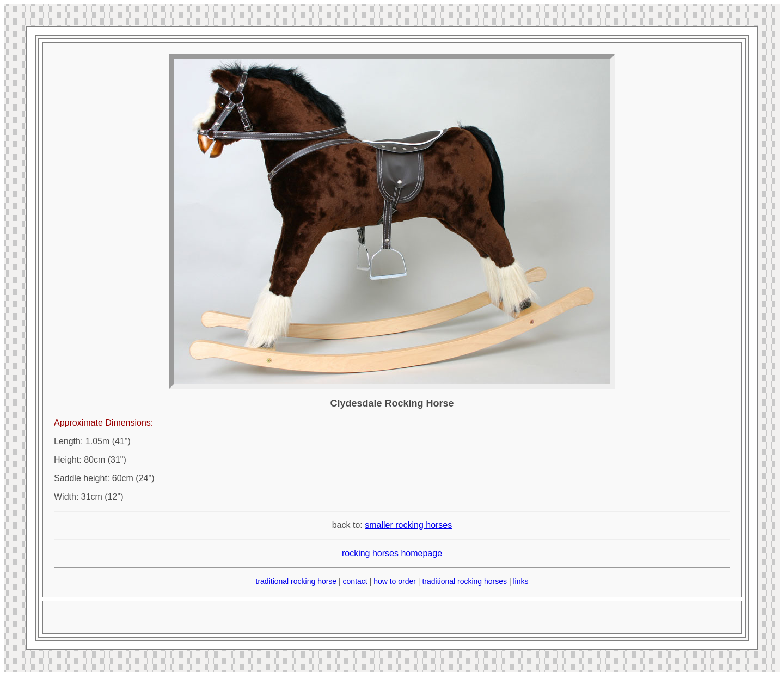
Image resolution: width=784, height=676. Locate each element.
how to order (394, 581)
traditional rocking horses (464, 581)
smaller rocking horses (408, 525)
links (520, 581)
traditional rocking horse (296, 581)
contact (355, 581)
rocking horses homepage (392, 553)
